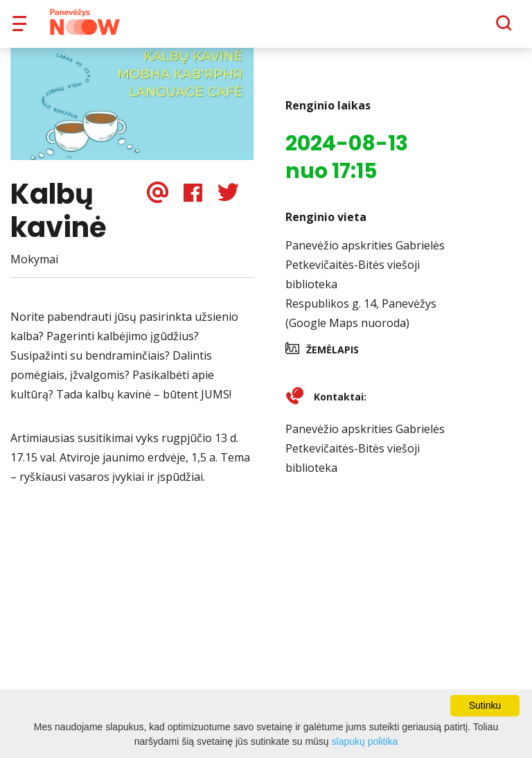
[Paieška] (466, 28)
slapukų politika (365, 741)
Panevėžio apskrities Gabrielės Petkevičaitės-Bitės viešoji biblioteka (365, 274)
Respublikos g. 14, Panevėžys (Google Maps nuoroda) (361, 323)
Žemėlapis (332, 359)
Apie (284, 28)
